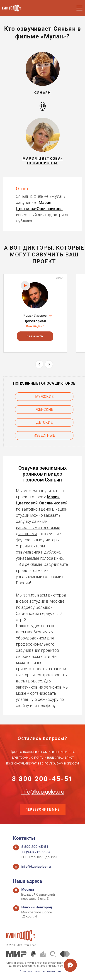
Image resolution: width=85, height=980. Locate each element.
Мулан (57, 196)
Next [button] (49, 364)
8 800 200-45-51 (43, 779)
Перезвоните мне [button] (43, 810)
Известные (44, 435)
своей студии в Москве (42, 601)
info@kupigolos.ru (43, 792)
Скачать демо (35, 326)
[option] (35, 313)
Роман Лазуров (35, 316)
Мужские (44, 397)
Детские (44, 422)
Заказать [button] (35, 336)
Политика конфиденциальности (40, 971)
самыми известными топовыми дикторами (38, 528)
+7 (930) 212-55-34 (36, 852)
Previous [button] (39, 364)
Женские (44, 410)
